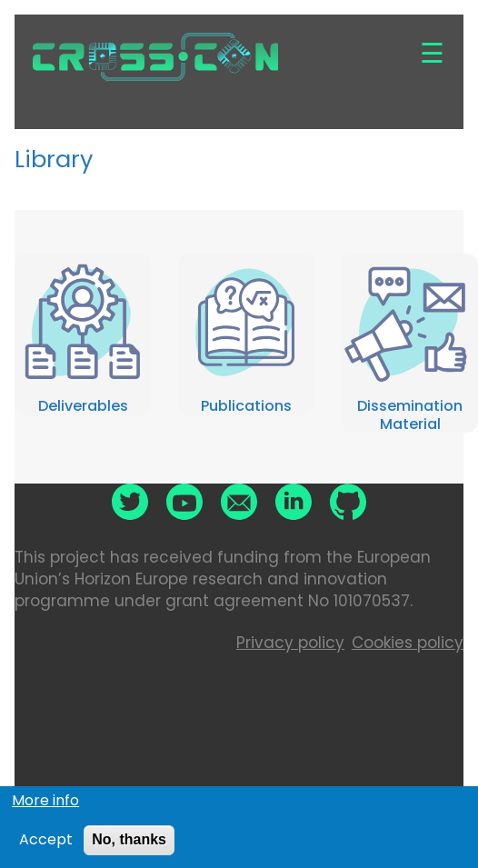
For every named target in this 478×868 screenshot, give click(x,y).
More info (45, 805)
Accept (46, 845)
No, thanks (129, 845)
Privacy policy (290, 643)
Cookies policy (408, 643)
